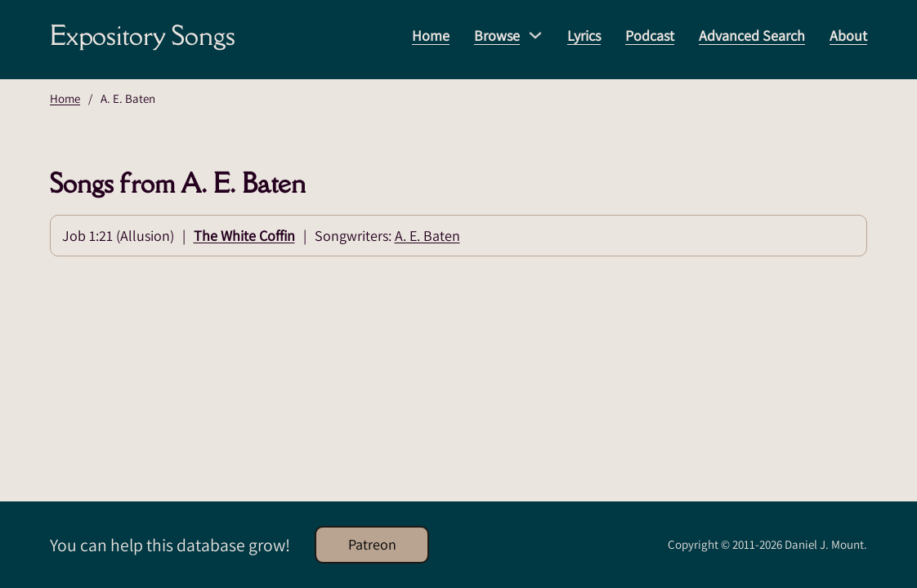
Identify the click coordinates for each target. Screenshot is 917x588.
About (848, 36)
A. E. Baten (427, 236)
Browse (497, 36)
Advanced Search (752, 36)
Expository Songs (143, 35)
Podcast (650, 36)
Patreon (372, 544)
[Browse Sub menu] (535, 35)
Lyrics (584, 36)
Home (431, 36)
